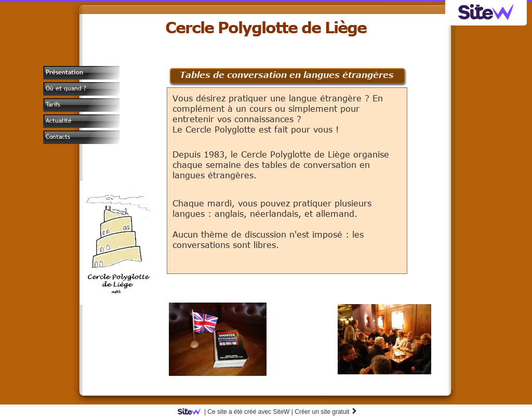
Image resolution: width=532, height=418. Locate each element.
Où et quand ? (66, 88)
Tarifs (53, 104)
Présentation (64, 72)
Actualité (59, 121)
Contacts (58, 137)
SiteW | (237, 412)
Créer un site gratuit (326, 412)
